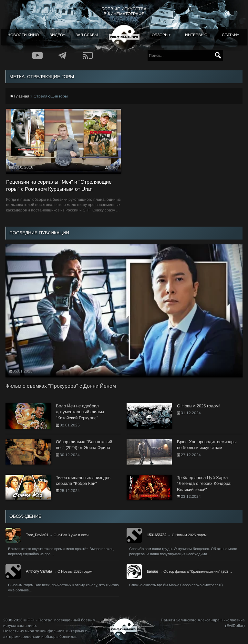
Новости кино (23, 35)
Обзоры (160, 35)
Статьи (229, 35)
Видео (56, 35)
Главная (22, 96)
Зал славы (87, 35)
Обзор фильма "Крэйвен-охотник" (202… (198, 571)
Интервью (196, 35)
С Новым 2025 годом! (190, 535)
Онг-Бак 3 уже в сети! (72, 535)
